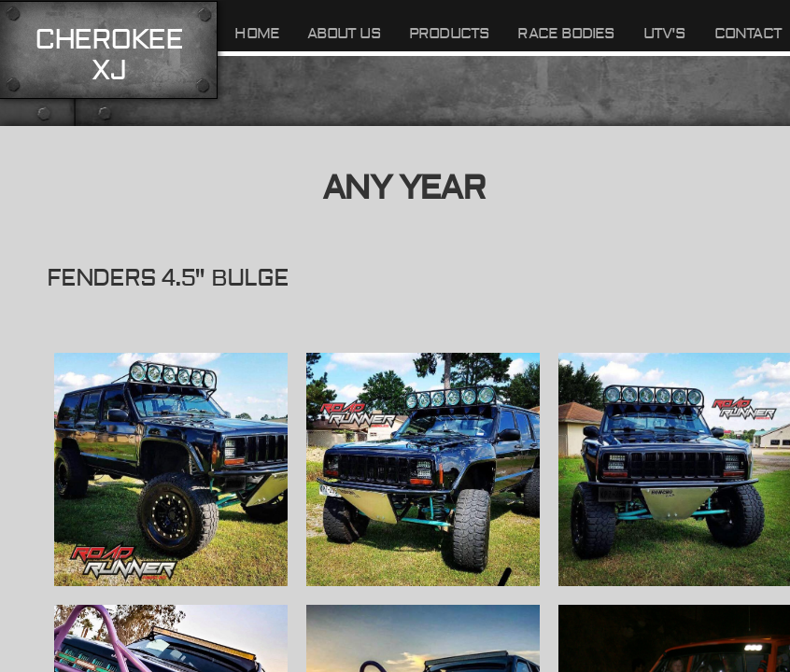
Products (450, 34)
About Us (344, 34)
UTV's (665, 34)
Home (257, 34)
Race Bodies (566, 34)
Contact (748, 34)
